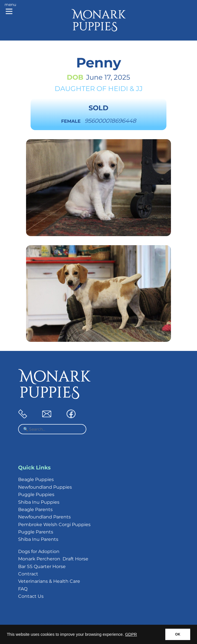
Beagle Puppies (36, 479)
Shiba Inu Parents (38, 539)
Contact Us (31, 596)
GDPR (131, 634)
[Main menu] (10, 9)
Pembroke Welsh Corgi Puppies (54, 525)
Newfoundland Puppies (45, 487)
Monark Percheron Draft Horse (53, 559)
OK (178, 634)
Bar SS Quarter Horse (42, 566)
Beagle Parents (35, 510)
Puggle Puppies (36, 494)
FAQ (23, 589)
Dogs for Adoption (39, 551)
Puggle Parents (36, 532)
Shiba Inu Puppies (39, 502)
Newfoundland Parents (44, 517)
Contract (28, 574)
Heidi (118, 89)
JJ (139, 89)
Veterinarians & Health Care (49, 581)
